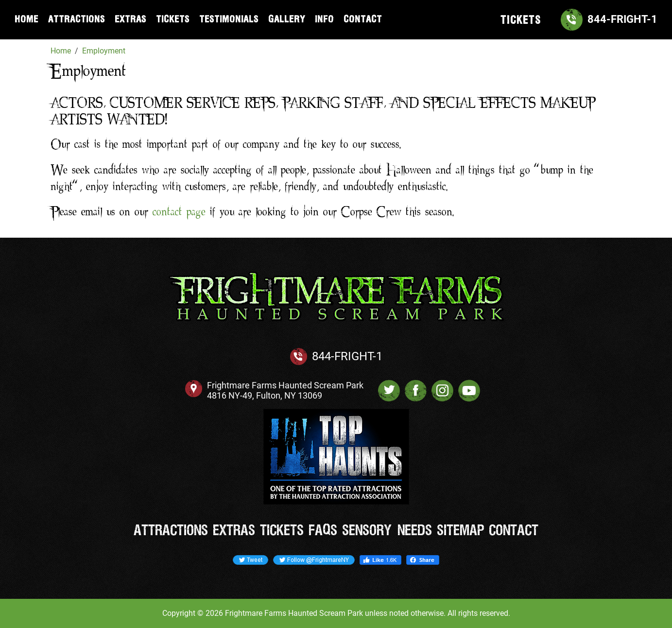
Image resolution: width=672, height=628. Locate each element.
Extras (130, 20)
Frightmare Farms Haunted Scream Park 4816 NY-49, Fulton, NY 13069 (285, 391)
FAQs (323, 531)
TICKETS (521, 21)
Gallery (287, 20)
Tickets (173, 20)
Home (26, 20)
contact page (179, 213)
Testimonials (229, 20)
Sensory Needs (387, 531)
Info (324, 20)
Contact (363, 20)
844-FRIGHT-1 (347, 356)
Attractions (77, 20)
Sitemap (460, 531)
